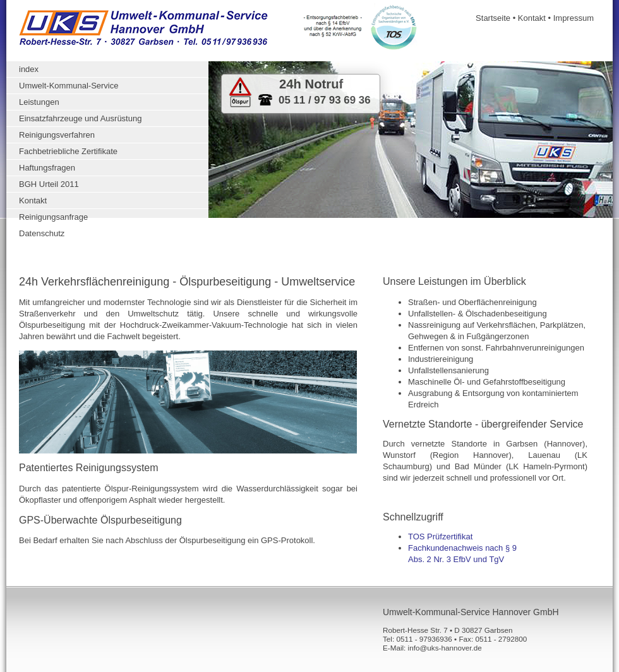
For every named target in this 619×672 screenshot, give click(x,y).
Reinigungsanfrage (53, 217)
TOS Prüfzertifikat (440, 537)
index (29, 69)
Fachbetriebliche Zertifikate (68, 151)
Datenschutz (42, 233)
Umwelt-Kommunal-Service (69, 86)
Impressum (574, 18)
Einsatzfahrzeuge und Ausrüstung (80, 118)
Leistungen (39, 102)
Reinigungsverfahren (57, 135)
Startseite (493, 18)
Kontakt (532, 18)
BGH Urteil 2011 (49, 184)
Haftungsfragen (47, 168)
